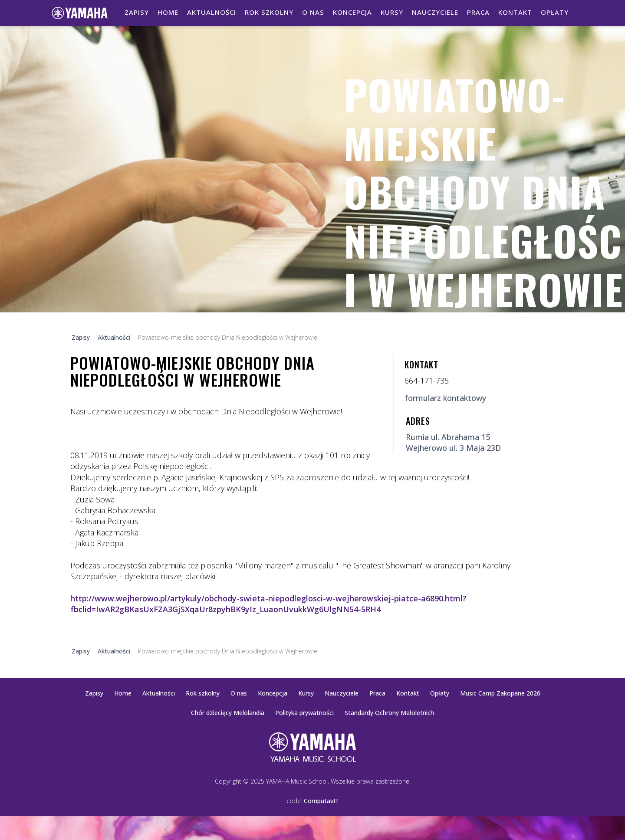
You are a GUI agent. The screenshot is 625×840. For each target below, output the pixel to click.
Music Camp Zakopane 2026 (500, 693)
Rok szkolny (269, 12)
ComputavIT (321, 801)
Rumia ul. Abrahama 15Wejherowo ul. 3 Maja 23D (453, 442)
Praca (478, 12)
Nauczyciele (435, 12)
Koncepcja (352, 12)
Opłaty (555, 12)
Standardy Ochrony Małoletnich (389, 713)
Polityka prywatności (304, 713)
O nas (313, 12)
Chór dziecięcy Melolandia (228, 713)
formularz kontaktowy (445, 398)
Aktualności (212, 12)
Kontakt (515, 12)
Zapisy (137, 12)
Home (168, 12)
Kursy (392, 12)
